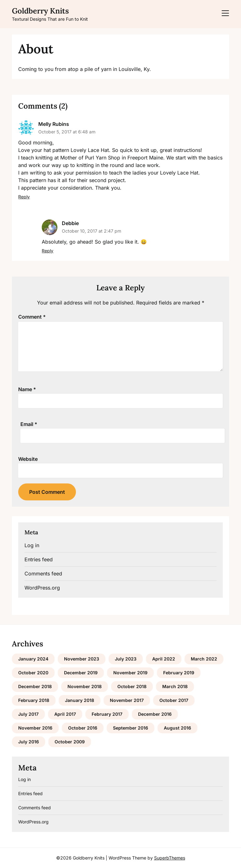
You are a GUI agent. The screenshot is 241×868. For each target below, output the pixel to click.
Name (27, 389)
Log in (32, 545)
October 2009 (70, 742)
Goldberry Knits (40, 11)
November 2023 (82, 659)
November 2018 (85, 686)
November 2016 (35, 728)
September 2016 (131, 728)
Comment (32, 317)
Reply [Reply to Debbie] (48, 251)
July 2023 (126, 659)
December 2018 (35, 686)
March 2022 (204, 659)
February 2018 (34, 700)
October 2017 (174, 700)
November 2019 (130, 673)
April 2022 (164, 659)
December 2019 (81, 673)
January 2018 (80, 700)
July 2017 (28, 714)
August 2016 (177, 728)
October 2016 (83, 728)
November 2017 (127, 700)
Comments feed (43, 574)
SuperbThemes (170, 858)
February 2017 (107, 714)
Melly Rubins (54, 124)
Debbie (70, 223)
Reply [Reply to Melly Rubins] (24, 197)
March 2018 (175, 686)
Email (29, 424)
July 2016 (29, 742)
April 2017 (65, 714)
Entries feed (39, 559)
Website (28, 459)
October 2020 (33, 673)
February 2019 (179, 673)
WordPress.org (42, 588)
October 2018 (132, 686)
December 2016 (155, 714)
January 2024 (33, 659)
